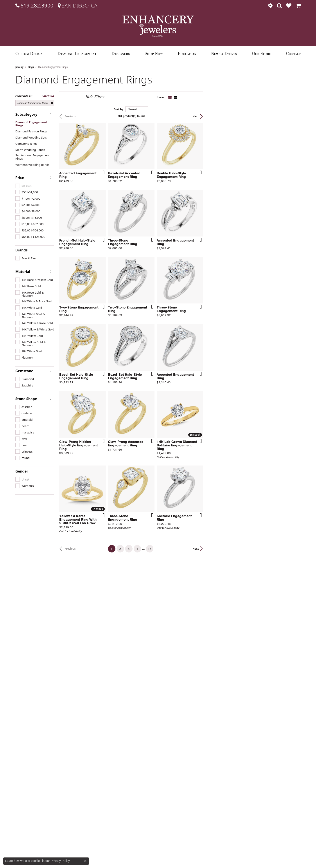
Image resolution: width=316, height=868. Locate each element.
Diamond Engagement (77, 53)
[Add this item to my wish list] (135, 205)
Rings (31, 67)
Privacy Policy (60, 861)
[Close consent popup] (85, 861)
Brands (22, 250)
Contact (293, 53)
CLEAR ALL (48, 96)
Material (23, 272)
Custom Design (29, 53)
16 (198, 723)
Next (293, 116)
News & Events (224, 53)
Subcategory (26, 114)
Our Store (261, 53)
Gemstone (24, 371)
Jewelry (19, 67)
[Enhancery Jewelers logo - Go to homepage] (158, 26)
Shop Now (154, 53)
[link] (34, 5)
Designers (121, 53)
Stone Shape (26, 399)
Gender (22, 471)
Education (187, 53)
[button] (270, 5)
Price (20, 178)
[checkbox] (27, 192)
